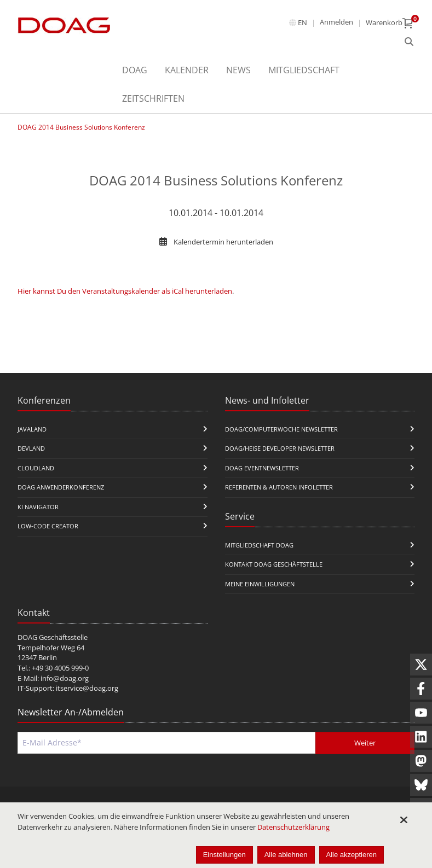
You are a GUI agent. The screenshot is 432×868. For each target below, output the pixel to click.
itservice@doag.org (87, 688)
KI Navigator (38, 507)
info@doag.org (65, 678)
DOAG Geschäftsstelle (53, 637)
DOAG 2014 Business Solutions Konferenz (81, 127)
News (238, 70)
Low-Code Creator (48, 526)
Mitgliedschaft (304, 70)
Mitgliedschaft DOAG (259, 545)
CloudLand (36, 468)
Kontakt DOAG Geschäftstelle (274, 564)
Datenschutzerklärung (293, 827)
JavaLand (32, 429)
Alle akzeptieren (352, 855)
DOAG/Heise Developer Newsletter (280, 448)
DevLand (31, 448)
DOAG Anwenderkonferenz (61, 487)
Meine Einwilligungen (260, 584)
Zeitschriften (153, 98)
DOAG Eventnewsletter (262, 468)
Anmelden (336, 22)
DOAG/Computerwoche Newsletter (281, 429)
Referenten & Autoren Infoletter (279, 487)
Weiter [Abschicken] (365, 743)
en (303, 22)
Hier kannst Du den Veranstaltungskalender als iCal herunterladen (125, 291)
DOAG (135, 70)
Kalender (187, 70)
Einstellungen (224, 855)
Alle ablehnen (286, 855)
